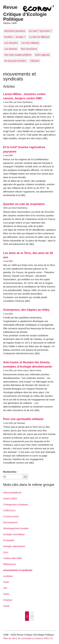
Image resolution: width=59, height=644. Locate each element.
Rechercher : (10, 472)
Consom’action (11, 516)
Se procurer (15, 61)
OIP (5, 588)
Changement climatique (16, 504)
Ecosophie (9, 540)
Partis (6, 594)
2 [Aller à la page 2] (32, 616)
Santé (6, 606)
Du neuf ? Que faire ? (40, 31)
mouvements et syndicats (18, 570)
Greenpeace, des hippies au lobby (26, 310)
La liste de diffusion (39, 37)
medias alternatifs (13, 558)
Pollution (8, 600)
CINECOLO (9, 510)
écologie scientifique (14, 534)
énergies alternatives (14, 546)
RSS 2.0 (48, 638)
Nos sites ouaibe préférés (18, 55)
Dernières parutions (15, 31)
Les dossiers (11, 43)
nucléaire (8, 576)
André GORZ (10, 498)
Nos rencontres (29, 49)
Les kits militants (30, 43)
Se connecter (25, 638)
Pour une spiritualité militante (23, 419)
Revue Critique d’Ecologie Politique (25, 13)
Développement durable (16, 528)
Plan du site (9, 638)
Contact (38, 638)
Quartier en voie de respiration (24, 204)
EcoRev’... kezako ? (15, 37)
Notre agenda (42, 55)
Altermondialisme (12, 493)
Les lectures (11, 49)
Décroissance (10, 522)
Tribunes (35, 61)
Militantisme (9, 564)
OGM (6, 582)
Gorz (6, 552)
